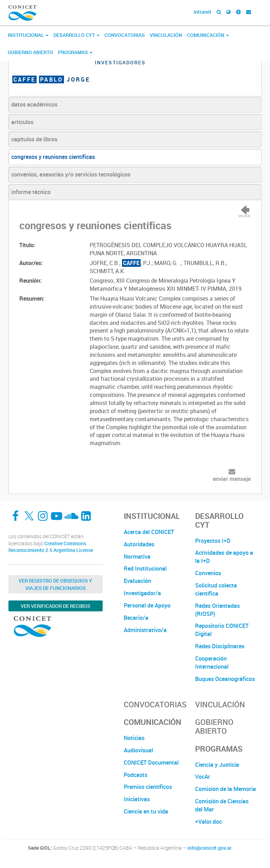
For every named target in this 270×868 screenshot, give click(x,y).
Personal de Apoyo (147, 605)
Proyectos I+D (213, 541)
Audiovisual (138, 750)
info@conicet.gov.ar (210, 848)
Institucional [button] (28, 35)
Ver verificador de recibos (56, 606)
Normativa (137, 557)
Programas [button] (75, 52)
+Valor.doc (208, 822)
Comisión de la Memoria (226, 789)
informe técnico (31, 192)
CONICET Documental (151, 763)
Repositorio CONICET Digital (222, 630)
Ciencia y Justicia (217, 765)
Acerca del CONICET (149, 532)
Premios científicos (148, 787)
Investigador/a (142, 593)
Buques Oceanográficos (225, 679)
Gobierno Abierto (30, 52)
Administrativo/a (145, 630)
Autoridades (139, 544)
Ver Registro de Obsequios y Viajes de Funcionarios (55, 584)
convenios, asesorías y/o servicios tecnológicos (71, 174)
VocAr (203, 777)
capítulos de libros (34, 139)
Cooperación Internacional (212, 663)
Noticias (134, 738)
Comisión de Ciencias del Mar (222, 805)
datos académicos (34, 104)
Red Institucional (145, 568)
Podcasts (136, 775)
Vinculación (166, 35)
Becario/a (136, 618)
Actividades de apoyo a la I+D (224, 557)
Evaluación (137, 581)
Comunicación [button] (208, 35)
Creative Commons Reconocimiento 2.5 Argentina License (51, 547)
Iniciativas (137, 799)
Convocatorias (125, 35)
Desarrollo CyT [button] (76, 35)
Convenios (208, 573)
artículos (22, 122)
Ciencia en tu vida (146, 811)
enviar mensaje (232, 479)
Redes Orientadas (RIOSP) (217, 610)
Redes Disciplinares (220, 646)
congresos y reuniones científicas (53, 157)
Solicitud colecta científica (216, 589)
